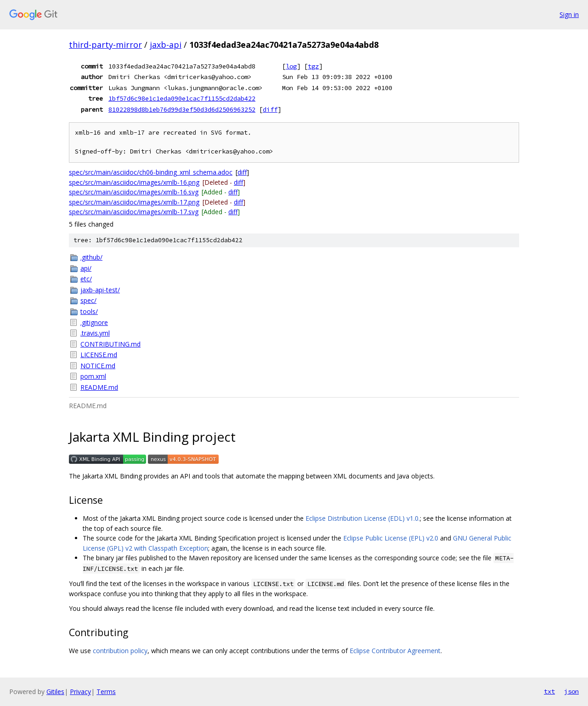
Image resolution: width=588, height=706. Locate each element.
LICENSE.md (99, 355)
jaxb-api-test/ (100, 290)
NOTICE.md (98, 366)
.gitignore (94, 322)
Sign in (569, 14)
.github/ (91, 257)
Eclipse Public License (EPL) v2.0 (391, 538)
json (571, 691)
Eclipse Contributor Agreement (395, 651)
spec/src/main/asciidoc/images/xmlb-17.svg (134, 212)
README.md (99, 387)
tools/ (89, 311)
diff (270, 109)
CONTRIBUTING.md (110, 344)
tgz (313, 66)
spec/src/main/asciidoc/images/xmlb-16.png (134, 182)
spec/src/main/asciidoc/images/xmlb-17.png (134, 202)
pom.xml (93, 376)
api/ (86, 268)
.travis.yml (95, 333)
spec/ (88, 300)
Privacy (80, 692)
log (291, 66)
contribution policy (120, 651)
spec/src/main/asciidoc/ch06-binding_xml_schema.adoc (151, 172)
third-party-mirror (105, 45)
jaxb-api (166, 45)
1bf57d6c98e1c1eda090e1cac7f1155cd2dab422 (182, 98)
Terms (106, 692)
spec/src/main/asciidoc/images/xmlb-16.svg (134, 192)
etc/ (86, 279)
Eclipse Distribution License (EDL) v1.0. (363, 518)
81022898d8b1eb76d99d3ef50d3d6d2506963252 (182, 109)
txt (549, 691)
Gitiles (55, 692)
